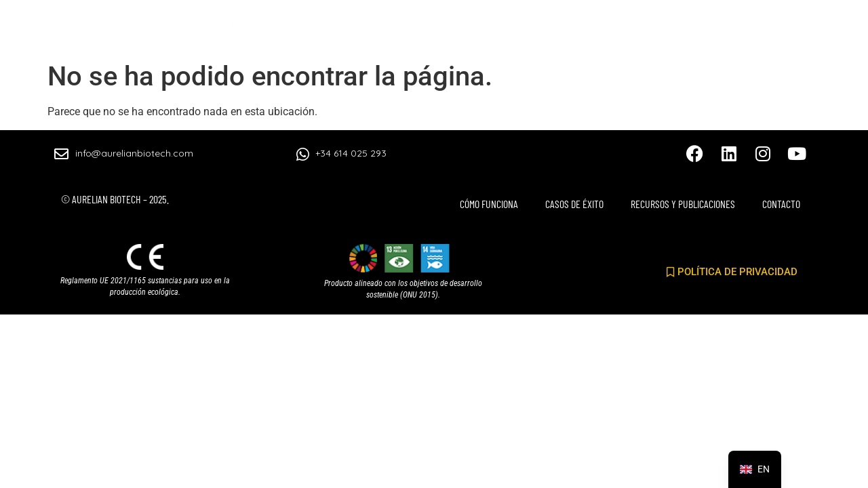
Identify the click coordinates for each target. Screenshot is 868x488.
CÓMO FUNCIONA (388, 33)
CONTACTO (772, 33)
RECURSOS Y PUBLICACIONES (643, 33)
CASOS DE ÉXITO (500, 33)
